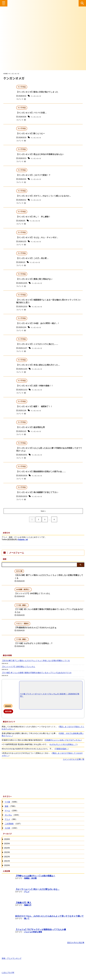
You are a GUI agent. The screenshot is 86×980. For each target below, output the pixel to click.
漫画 (6, 807)
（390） (11, 820)
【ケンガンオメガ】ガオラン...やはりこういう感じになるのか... (45, 196)
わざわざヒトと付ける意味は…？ (63, 745)
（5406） (11, 802)
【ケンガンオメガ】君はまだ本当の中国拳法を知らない (41, 154)
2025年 (7, 844)
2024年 (7, 848)
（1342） (11, 829)
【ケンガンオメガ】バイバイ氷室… (32, 113)
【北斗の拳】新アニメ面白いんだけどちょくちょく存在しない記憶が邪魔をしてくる (36, 661)
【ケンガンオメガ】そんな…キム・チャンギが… (38, 238)
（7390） (10, 807)
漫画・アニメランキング (12, 958)
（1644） (12, 816)
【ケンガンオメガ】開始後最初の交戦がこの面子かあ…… (42, 472)
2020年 (7, 866)
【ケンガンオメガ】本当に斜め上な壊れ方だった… (39, 365)
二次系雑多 (9, 824)
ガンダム (8, 815)
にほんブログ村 (8, 972)
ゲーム (7, 811)
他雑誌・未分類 (30, 879)
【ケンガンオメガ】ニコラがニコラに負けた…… (38, 345)
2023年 (7, 853)
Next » (43, 511)
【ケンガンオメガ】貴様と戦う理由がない (35, 279)
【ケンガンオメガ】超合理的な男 (31, 428)
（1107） (13, 824)
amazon (8, 706)
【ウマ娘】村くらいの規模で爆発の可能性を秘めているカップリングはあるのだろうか (37, 673)
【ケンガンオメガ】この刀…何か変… (33, 258)
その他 (7, 828)
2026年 (7, 840)
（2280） (11, 811)
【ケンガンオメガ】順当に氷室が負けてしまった (38, 92)
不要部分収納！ (61, 749)
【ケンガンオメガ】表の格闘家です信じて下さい (38, 493)
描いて (27, 919)
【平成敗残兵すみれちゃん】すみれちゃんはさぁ (37, 628)
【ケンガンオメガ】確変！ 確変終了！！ (35, 407)
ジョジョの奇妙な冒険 (33, 932)
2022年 (7, 857)
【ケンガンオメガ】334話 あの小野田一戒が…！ (39, 324)
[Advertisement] (42, 778)
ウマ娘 (7, 802)
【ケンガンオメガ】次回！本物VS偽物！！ (36, 386)
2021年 (7, 861)
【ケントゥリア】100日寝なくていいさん (33, 594)
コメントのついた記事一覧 (74, 760)
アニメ (7, 820)
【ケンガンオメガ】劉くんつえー (31, 134)
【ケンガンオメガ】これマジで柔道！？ (34, 175)
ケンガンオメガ (37, 96)
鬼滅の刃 (28, 905)
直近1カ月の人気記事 (76, 943)
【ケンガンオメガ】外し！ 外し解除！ (34, 217)
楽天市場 (8, 712)
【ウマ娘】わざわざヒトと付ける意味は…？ (35, 644)
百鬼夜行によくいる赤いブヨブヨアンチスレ (63, 741)
